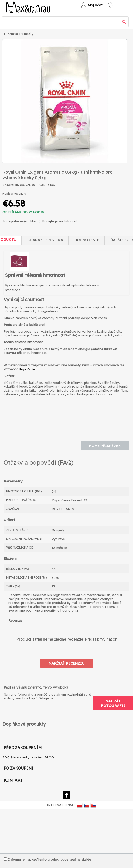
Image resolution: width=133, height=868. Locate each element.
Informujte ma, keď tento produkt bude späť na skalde (47, 859)
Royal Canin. (27, 369)
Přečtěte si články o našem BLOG (28, 757)
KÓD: (42, 185)
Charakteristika (45, 240)
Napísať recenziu (14, 194)
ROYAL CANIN (25, 185)
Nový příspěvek (105, 446)
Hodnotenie (87, 240)
